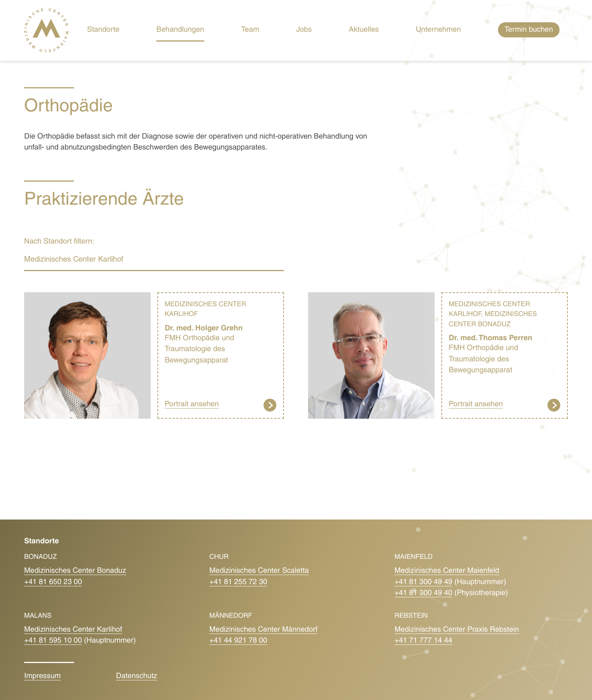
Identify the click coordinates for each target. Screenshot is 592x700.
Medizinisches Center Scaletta (259, 571)
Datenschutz (136, 677)
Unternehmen (438, 30)
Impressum (42, 677)
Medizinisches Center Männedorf (263, 630)
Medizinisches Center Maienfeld (447, 571)
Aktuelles (364, 30)
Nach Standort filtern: (59, 242)
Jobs (304, 30)
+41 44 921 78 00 (238, 641)
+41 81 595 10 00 (53, 641)
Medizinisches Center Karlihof (73, 630)
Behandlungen (180, 30)
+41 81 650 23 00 (53, 583)
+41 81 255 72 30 (238, 583)
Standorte (103, 30)
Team (250, 30)
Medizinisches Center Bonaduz (75, 571)
